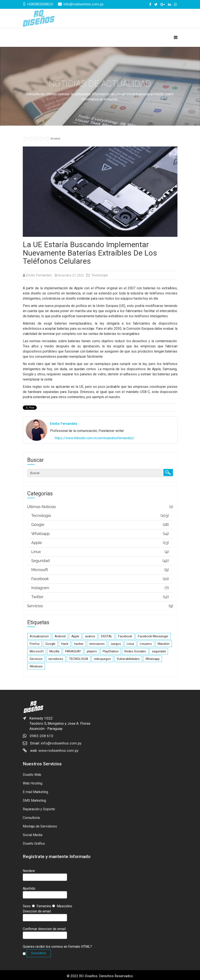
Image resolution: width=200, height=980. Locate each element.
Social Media (33, 835)
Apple (75, 636)
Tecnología (99, 275)
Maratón (164, 644)
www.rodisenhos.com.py (58, 750)
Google (50, 644)
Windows (36, 666)
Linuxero (146, 644)
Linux (130, 644)
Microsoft (37, 651)
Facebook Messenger (153, 636)
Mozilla (54, 651)
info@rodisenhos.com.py (83, 4)
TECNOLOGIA (79, 659)
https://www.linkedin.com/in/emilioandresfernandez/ (95, 438)
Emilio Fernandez (39, 275)
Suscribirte (39, 953)
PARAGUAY (73, 651)
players (92, 651)
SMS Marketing (34, 800)
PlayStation (111, 651)
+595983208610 (40, 4)
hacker (79, 644)
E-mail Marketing (35, 792)
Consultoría (31, 818)
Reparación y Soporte (39, 809)
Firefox (35, 644)
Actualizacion (39, 636)
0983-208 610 (41, 736)
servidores (56, 659)
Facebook (125, 636)
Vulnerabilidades (128, 659)
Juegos (116, 644)
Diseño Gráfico (34, 844)
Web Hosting (33, 783)
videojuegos (102, 659)
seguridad (159, 651)
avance (90, 636)
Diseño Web (32, 775)
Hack (65, 644)
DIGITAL (107, 636)
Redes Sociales (135, 651)
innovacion (97, 644)
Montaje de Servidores (40, 826)
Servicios (36, 659)
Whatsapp (153, 659)
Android (60, 636)
